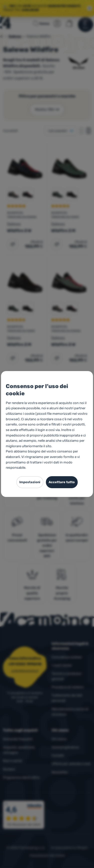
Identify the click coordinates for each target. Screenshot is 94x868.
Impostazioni (30, 482)
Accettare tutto (62, 482)
